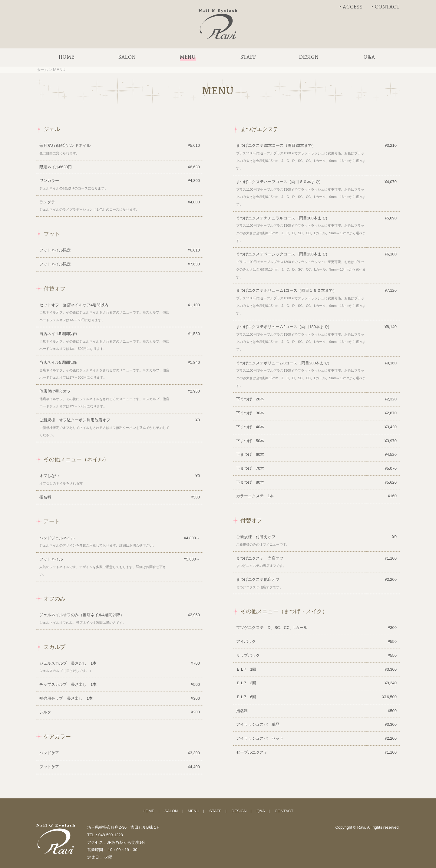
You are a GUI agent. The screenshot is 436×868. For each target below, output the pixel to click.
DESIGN (239, 811)
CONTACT (387, 7)
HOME (149, 811)
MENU (193, 811)
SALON (171, 811)
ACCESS (353, 7)
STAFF (215, 811)
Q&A (261, 811)
